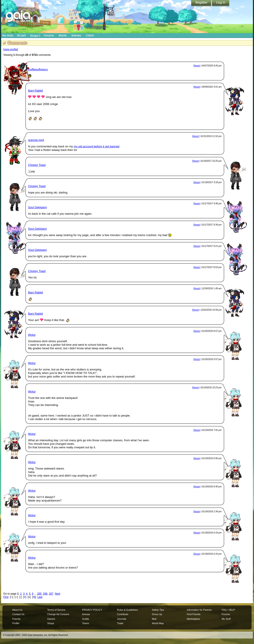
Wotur (32, 335)
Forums (49, 35)
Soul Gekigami (37, 207)
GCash (22, 35)
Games (76, 35)
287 (51, 594)
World (63, 35)
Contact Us (18, 614)
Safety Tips (158, 610)
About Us (17, 610)
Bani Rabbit (35, 91)
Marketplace (193, 619)
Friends (16, 619)
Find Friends (194, 614)
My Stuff (226, 619)
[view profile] (11, 49)
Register (201, 3)
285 (39, 594)
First (6, 597)
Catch (90, 35)
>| (34, 597)
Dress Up (157, 614)
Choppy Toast (37, 165)
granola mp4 (36, 140)
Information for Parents (199, 610)
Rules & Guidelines (127, 610)
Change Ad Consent (58, 614)
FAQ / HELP (228, 610)
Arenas (86, 614)
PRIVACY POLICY (92, 610)
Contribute (123, 614)
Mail (154, 619)
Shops (35, 36)
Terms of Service (56, 610)
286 (45, 594)
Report (197, 66)
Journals (122, 619)
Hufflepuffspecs (38, 69)
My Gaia (8, 35)
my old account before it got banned (97, 146)
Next (58, 594)
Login (221, 3)
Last (40, 597)
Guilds (86, 619)
